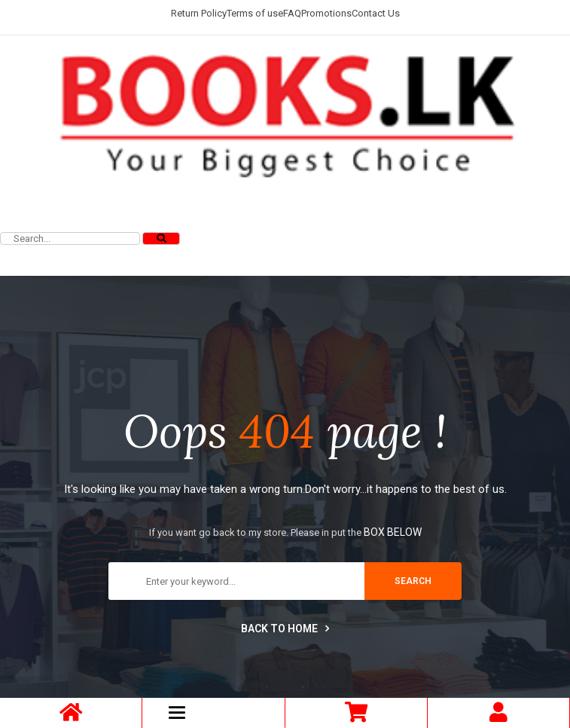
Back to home (285, 629)
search (413, 581)
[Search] (161, 239)
